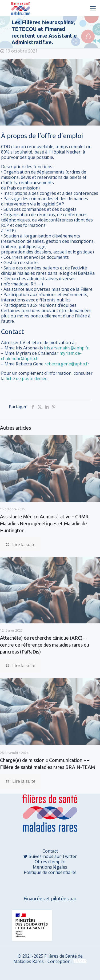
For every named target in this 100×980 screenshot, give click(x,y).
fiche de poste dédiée (27, 378)
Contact (50, 851)
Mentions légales (50, 867)
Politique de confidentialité (50, 872)
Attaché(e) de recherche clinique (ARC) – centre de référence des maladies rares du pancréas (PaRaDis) (45, 645)
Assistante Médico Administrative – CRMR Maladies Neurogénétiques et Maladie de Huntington (44, 523)
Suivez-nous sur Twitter (52, 856)
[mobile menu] (93, 8)
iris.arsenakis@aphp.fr (66, 348)
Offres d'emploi (50, 862)
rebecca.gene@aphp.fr (67, 364)
